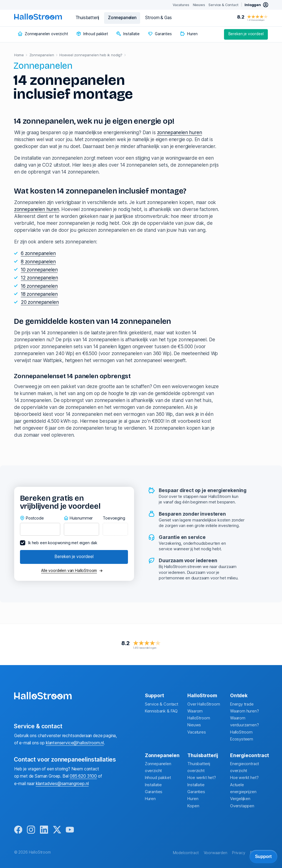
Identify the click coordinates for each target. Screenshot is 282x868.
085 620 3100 (83, 776)
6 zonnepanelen (38, 253)
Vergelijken (240, 799)
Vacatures (197, 732)
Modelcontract (186, 853)
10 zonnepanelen (39, 270)
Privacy (239, 853)
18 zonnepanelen (39, 294)
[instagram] (31, 830)
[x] (57, 830)
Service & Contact (162, 704)
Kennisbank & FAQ (161, 711)
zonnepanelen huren (180, 132)
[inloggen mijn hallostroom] (257, 5)
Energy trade (242, 704)
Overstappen (242, 806)
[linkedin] (44, 830)
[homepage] (38, 16)
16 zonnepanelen (39, 286)
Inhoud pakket (158, 778)
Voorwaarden (216, 853)
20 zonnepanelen (40, 302)
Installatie (153, 785)
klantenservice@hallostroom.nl (75, 743)
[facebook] (18, 830)
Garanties (154, 792)
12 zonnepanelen (39, 278)
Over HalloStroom (204, 704)
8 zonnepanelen (38, 262)
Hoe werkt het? (202, 778)
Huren (150, 799)
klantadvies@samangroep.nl (62, 784)
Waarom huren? (245, 711)
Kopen (193, 806)
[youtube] (70, 830)
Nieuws (194, 725)
